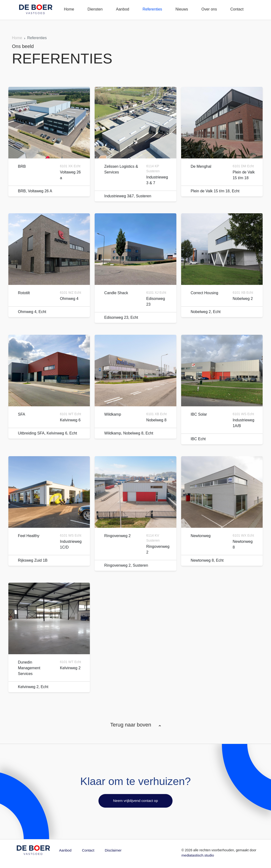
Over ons (209, 9)
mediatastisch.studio (198, 855)
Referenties (152, 9)
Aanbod (122, 9)
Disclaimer (113, 850)
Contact (237, 9)
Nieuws (182, 9)
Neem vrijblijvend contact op (135, 801)
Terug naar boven (135, 725)
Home (69, 9)
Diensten (95, 9)
